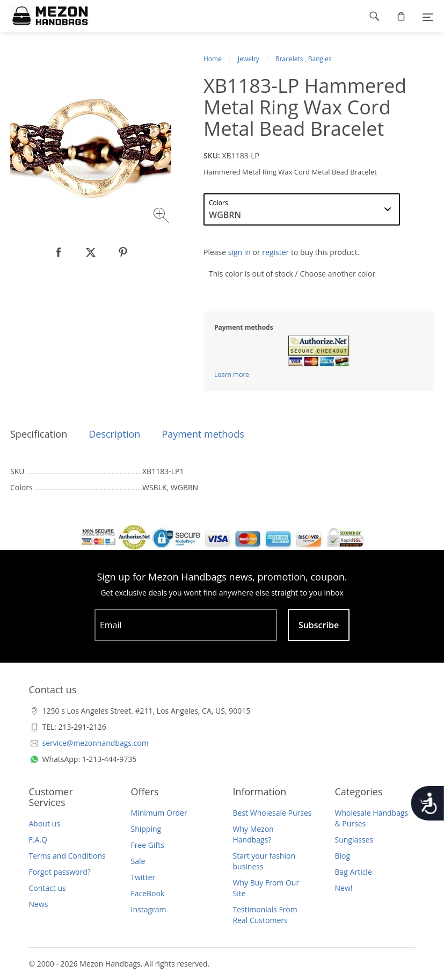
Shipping (146, 829)
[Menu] (428, 16)
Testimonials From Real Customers (265, 915)
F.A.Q (38, 840)
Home (213, 59)
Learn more (232, 375)
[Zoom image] (162, 217)
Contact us (48, 888)
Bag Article (354, 872)
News (39, 904)
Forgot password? (60, 872)
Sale (138, 861)
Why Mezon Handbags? (253, 834)
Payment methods (203, 434)
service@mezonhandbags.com (96, 743)
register (275, 252)
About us (45, 823)
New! (344, 888)
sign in (239, 252)
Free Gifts (148, 845)
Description (114, 434)
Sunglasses (354, 840)
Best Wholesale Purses (272, 813)
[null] (59, 252)
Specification (39, 434)
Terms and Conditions (67, 856)
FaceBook (148, 893)
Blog (343, 856)
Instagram (149, 909)
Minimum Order (159, 813)
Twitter (143, 877)
